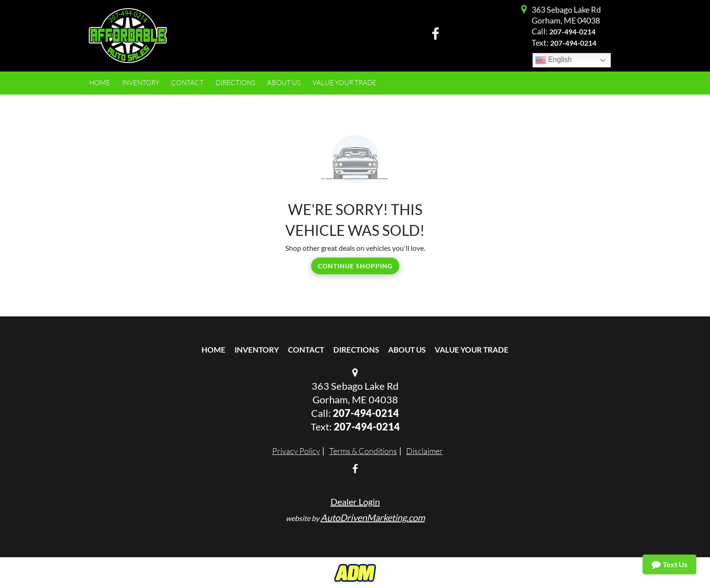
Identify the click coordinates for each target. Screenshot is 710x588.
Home (213, 350)
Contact (306, 350)
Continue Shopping (355, 266)
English (554, 60)
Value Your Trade (472, 350)
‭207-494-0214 (367, 427)
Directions (356, 350)
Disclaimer (425, 451)
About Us (407, 350)
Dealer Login (355, 502)
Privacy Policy (296, 451)
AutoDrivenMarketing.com (373, 517)
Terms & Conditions (363, 451)
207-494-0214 (572, 31)
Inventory (257, 350)
